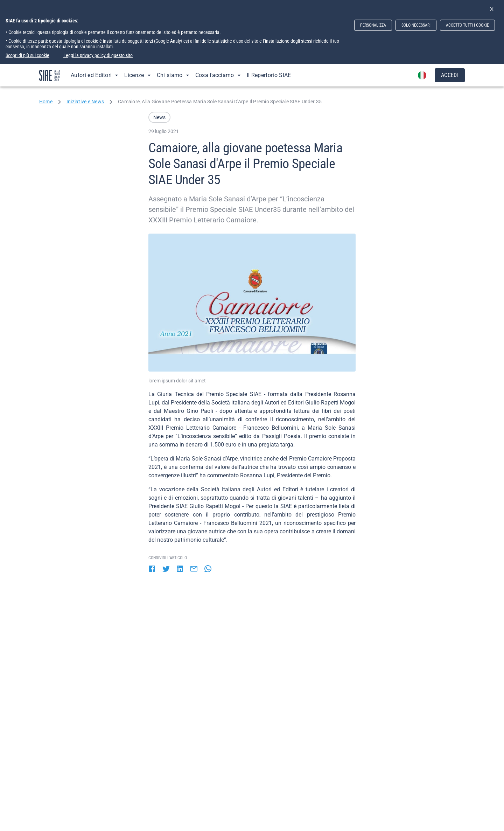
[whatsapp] (208, 569)
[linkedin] (180, 569)
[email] (194, 569)
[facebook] (152, 569)
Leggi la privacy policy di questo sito (98, 55)
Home (46, 102)
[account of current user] (422, 75)
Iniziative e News (85, 102)
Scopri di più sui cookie (27, 55)
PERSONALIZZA (373, 25)
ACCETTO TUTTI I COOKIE (467, 25)
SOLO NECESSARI (416, 25)
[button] (159, 117)
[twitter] (166, 569)
